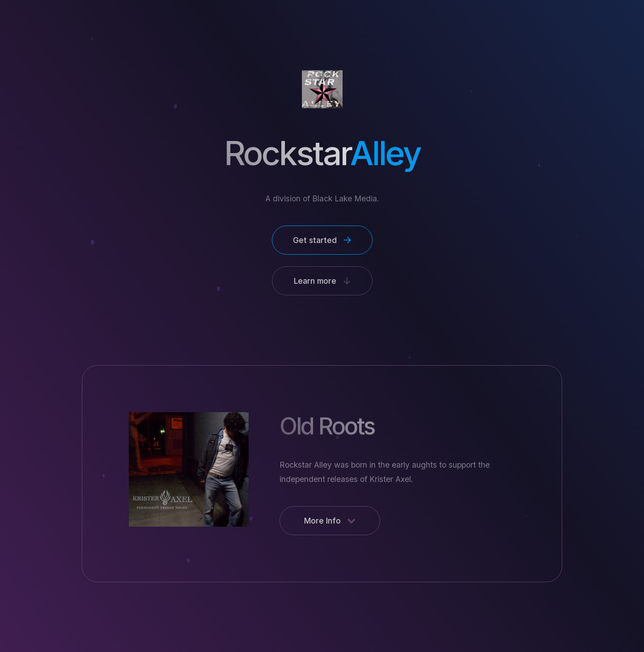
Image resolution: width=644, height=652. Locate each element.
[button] (322, 240)
